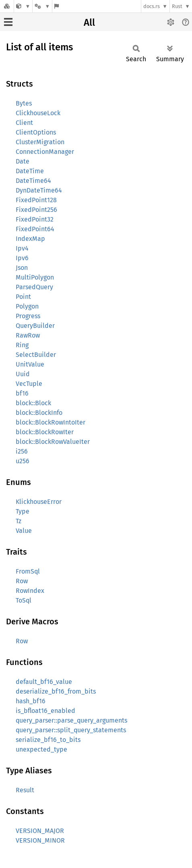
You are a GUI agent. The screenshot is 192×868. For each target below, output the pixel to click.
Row (22, 581)
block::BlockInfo (39, 413)
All (89, 23)
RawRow (28, 335)
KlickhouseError (39, 502)
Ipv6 (22, 258)
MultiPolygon (35, 277)
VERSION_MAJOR (40, 831)
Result (25, 790)
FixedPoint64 (35, 229)
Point (23, 297)
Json (22, 268)
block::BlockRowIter (45, 432)
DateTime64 (33, 181)
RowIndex (30, 591)
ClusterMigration (40, 142)
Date (23, 161)
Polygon (27, 306)
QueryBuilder (35, 326)
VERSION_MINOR (40, 840)
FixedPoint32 (35, 219)
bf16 (22, 393)
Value (24, 531)
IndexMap (30, 239)
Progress (28, 316)
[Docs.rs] (7, 6)
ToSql (24, 600)
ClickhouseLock (38, 113)
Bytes (24, 103)
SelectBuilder (36, 355)
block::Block (33, 403)
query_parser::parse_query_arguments (71, 720)
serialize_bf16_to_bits (48, 740)
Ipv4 (22, 248)
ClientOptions (36, 132)
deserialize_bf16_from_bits (56, 691)
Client (24, 123)
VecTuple (29, 384)
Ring (22, 345)
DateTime (30, 171)
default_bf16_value (44, 682)
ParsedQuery (34, 287)
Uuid (23, 374)
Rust (177, 6)
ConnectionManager (45, 152)
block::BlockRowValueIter (53, 442)
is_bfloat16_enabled (45, 711)
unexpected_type (41, 749)
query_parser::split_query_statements (71, 730)
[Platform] (42, 6)
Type (23, 511)
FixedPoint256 (36, 210)
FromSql (28, 571)
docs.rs (152, 6)
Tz (19, 521)
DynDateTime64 (39, 190)
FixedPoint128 (36, 200)
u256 (23, 461)
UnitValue (30, 364)
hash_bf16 (31, 701)
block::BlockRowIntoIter (51, 422)
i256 (22, 451)
